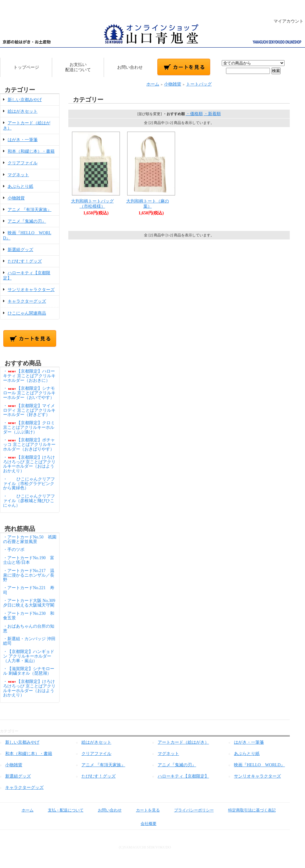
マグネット (18, 175)
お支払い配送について (78, 67)
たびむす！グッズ (25, 261)
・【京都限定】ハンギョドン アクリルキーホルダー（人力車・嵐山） (29, 656)
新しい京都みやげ (25, 100)
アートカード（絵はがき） (183, 742)
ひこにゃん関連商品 (27, 313)
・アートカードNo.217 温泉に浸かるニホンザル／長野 (29, 575)
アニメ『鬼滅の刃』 (27, 221)
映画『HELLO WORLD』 (259, 765)
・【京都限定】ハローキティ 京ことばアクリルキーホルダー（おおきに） (29, 376)
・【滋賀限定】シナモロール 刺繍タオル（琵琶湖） (29, 671)
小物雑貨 (16, 198)
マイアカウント (285, 21)
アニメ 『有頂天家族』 (30, 210)
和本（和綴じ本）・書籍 (31, 151)
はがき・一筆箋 (23, 140)
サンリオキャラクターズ (31, 290)
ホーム (153, 84)
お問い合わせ (130, 67)
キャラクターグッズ (27, 301)
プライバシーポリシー (190, 810)
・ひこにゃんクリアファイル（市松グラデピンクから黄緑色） (29, 484)
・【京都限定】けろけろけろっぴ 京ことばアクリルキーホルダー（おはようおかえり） (29, 464)
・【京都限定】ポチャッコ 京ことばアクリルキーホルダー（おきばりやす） (29, 445)
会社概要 (144, 824)
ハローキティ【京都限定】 (183, 776)
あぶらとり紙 (20, 186)
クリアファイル (23, 163)
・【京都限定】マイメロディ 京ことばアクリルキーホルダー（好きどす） (29, 410)
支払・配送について (61, 810)
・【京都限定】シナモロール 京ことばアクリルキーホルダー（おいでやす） (29, 393)
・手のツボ (14, 550)
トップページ (26, 67)
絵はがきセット (23, 111)
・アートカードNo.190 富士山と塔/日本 (29, 560)
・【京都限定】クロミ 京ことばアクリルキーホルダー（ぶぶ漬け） (29, 427)
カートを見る (144, 810)
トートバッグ (199, 84)
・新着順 (212, 114)
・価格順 (194, 114)
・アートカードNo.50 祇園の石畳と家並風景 (30, 539)
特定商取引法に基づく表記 (248, 810)
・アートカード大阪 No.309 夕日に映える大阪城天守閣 (31, 603)
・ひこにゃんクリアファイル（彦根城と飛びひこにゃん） (29, 501)
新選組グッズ (20, 250)
